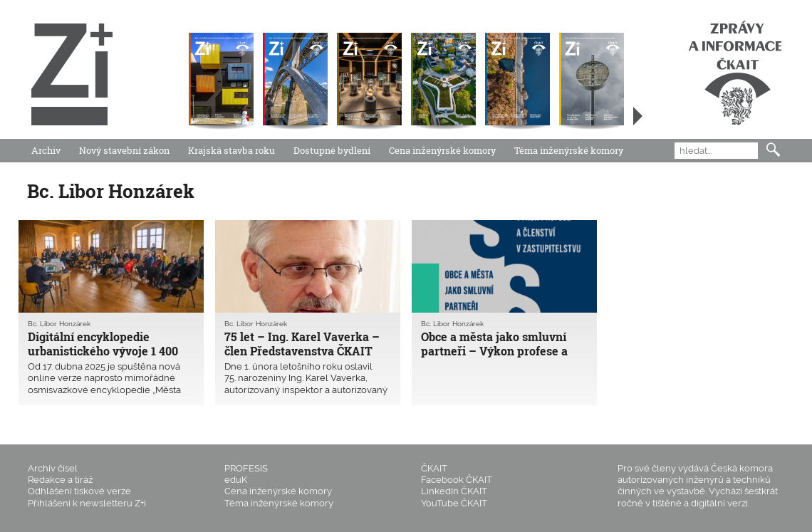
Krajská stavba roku (231, 150)
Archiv (46, 150)
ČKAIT (434, 468)
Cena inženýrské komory (442, 150)
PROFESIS (246, 468)
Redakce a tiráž (60, 480)
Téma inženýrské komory (569, 150)
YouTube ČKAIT (454, 503)
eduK (236, 480)
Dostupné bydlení (332, 150)
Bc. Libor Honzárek (59, 324)
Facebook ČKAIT (457, 480)
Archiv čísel (53, 468)
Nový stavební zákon (124, 150)
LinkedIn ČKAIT (454, 491)
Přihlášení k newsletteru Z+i (87, 503)
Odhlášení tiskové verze (79, 491)
